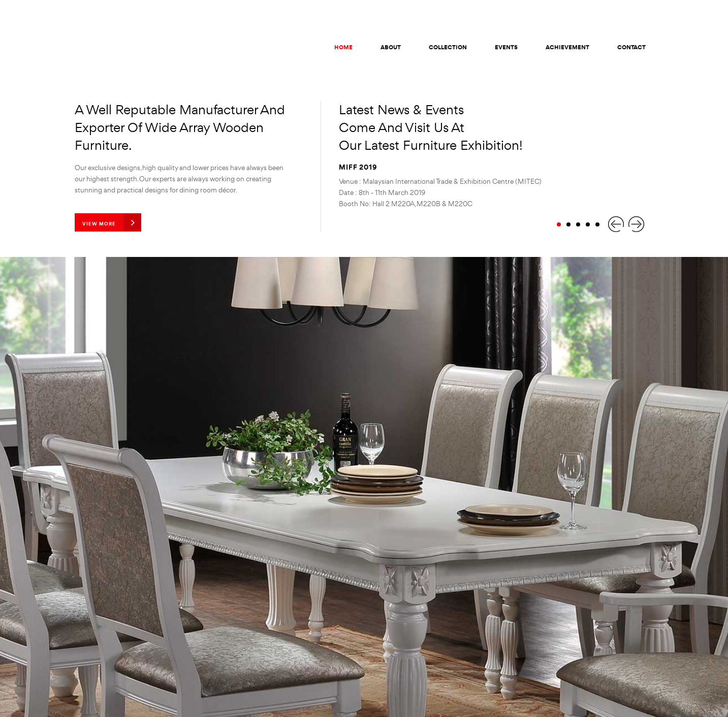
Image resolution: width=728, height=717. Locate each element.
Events (506, 47)
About (391, 47)
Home (343, 47)
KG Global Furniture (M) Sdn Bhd (106, 45)
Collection (448, 47)
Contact (631, 47)
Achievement (567, 47)
